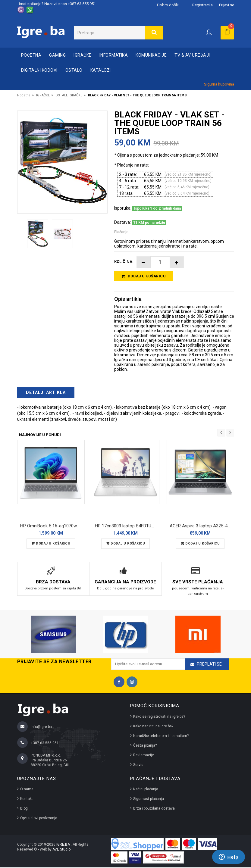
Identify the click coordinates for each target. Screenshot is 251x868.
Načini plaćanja (146, 790)
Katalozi (101, 70)
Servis (138, 765)
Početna (31, 55)
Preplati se (209, 665)
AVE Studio (61, 850)
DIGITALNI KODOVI (39, 70)
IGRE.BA (64, 845)
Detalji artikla (46, 394)
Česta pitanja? (145, 746)
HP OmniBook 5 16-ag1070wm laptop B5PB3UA (52, 527)
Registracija (202, 5)
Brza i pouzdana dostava (154, 809)
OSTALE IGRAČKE (69, 95)
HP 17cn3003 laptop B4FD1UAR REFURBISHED (127, 527)
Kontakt (27, 799)
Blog (24, 809)
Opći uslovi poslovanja (39, 819)
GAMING (57, 55)
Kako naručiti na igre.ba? (153, 727)
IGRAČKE (83, 55)
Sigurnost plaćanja (149, 799)
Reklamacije (144, 756)
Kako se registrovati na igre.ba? (159, 717)
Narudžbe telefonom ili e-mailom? (161, 736)
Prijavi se (227, 5)
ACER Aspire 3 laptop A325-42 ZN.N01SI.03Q (202, 527)
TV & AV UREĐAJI (192, 55)
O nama (27, 790)
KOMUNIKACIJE (151, 55)
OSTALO (74, 70)
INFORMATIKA (114, 55)
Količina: (124, 262)
